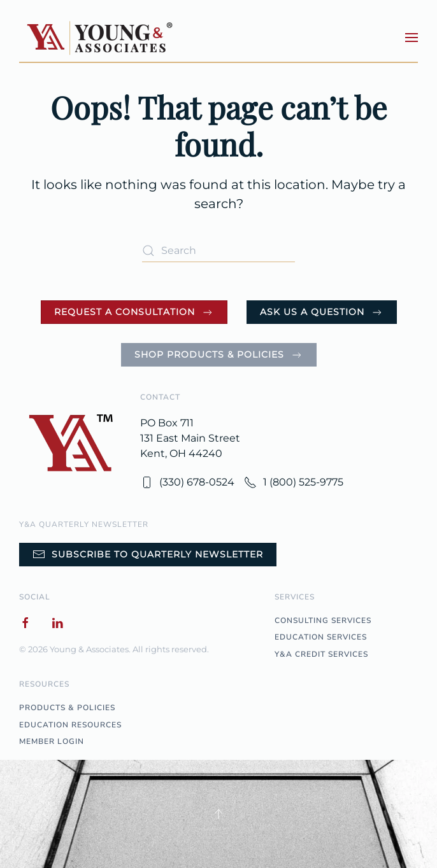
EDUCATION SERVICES (321, 637)
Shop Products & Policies (219, 355)
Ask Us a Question (322, 312)
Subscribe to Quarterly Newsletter (148, 554)
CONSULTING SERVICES (323, 620)
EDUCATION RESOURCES (70, 725)
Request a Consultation (134, 312)
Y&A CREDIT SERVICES (321, 654)
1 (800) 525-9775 (294, 482)
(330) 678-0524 (187, 482)
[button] (412, 38)
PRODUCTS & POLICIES (67, 708)
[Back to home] (101, 37)
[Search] (218, 250)
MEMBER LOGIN (52, 741)
